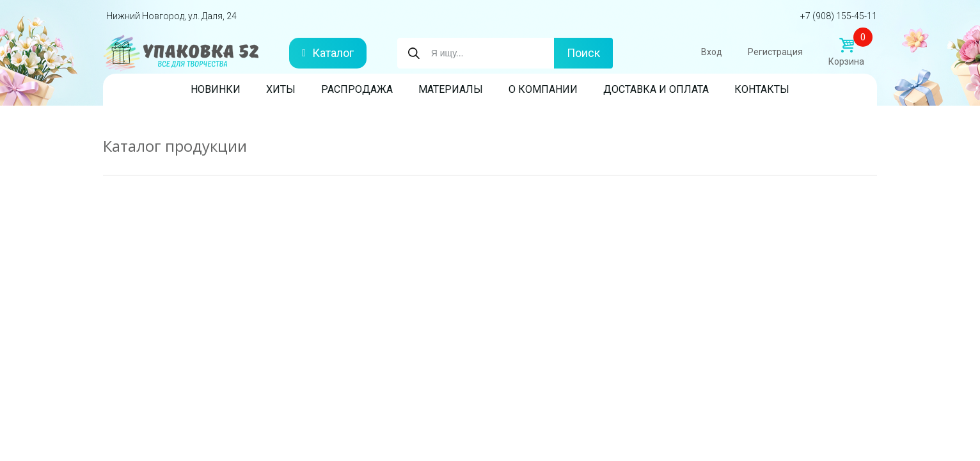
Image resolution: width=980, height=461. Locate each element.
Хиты (281, 89)
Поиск (583, 53)
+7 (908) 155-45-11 (839, 16)
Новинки (216, 89)
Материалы (451, 89)
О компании (543, 89)
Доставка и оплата (656, 89)
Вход (712, 52)
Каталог (328, 53)
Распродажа (357, 89)
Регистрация (775, 52)
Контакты (762, 89)
